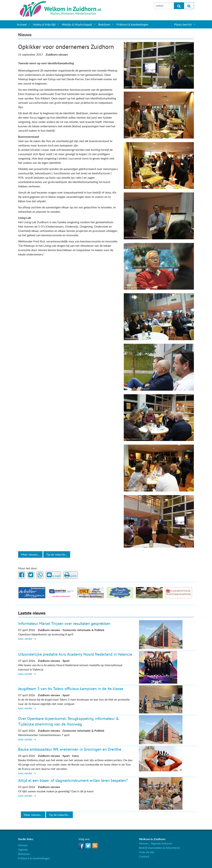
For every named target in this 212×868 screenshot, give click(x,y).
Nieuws (25, 35)
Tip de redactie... (57, 554)
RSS (95, 846)
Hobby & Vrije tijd (44, 24)
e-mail (53, 575)
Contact (144, 856)
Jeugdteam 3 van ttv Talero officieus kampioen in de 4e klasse (71, 689)
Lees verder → (27, 639)
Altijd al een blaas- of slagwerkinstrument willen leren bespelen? (73, 780)
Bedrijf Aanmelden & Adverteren (159, 848)
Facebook (81, 846)
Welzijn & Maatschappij (77, 24)
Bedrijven (104, 24)
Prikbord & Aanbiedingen (132, 24)
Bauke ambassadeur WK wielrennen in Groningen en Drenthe (70, 749)
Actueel (22, 24)
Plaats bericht (183, 24)
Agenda (23, 849)
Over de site (147, 852)
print (70, 575)
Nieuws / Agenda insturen (155, 843)
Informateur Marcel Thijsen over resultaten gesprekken (64, 623)
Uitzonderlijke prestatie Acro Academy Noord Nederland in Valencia (75, 654)
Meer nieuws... (30, 554)
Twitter (88, 846)
